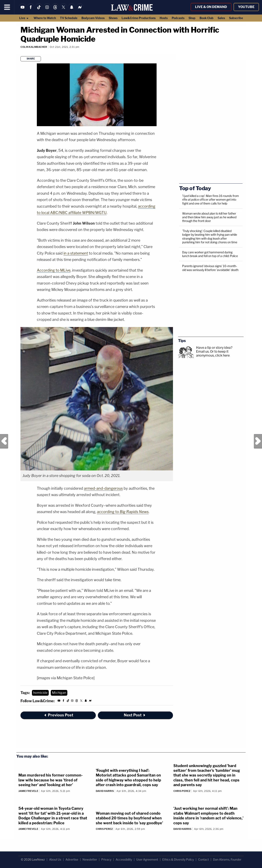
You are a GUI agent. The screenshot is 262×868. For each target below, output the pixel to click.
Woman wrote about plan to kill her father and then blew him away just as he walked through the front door (209, 217)
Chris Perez (182, 791)
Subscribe (236, 18)
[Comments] (21, 52)
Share (31, 59)
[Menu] (7, 7)
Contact (203, 859)
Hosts (164, 18)
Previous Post (4, 441)
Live (24, 18)
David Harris (105, 791)
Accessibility (124, 859)
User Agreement (147, 859)
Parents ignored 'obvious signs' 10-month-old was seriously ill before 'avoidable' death (210, 268)
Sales (221, 18)
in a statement (76, 253)
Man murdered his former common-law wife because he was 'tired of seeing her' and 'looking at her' (51, 780)
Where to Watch (45, 18)
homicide (40, 693)
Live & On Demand (211, 7)
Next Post (258, 441)
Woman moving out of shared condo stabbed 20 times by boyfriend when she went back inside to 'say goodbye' (129, 818)
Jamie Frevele (28, 791)
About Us (55, 859)
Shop (192, 18)
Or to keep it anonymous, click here (213, 353)
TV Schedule (69, 18)
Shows (113, 18)
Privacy (106, 859)
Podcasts (178, 18)
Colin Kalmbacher (34, 47)
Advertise (72, 859)
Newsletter (90, 859)
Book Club (207, 18)
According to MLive (54, 270)
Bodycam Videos (93, 18)
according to (123, 512)
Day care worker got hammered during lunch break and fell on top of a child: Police (210, 254)
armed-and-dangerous (103, 488)
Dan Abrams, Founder (227, 859)
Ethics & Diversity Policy (178, 859)
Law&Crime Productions (139, 18)
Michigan (59, 693)
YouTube (246, 7)
